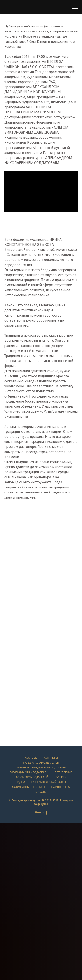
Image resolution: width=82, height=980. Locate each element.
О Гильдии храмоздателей (29, 772)
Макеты (41, 792)
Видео (20, 782)
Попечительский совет (49, 782)
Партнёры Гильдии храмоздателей (41, 768)
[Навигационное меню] (75, 7)
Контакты (51, 758)
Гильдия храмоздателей (41, 763)
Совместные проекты (29, 787)
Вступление (64, 772)
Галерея (61, 777)
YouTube (31, 758)
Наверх (41, 812)
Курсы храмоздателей (32, 777)
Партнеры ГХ (61, 787)
